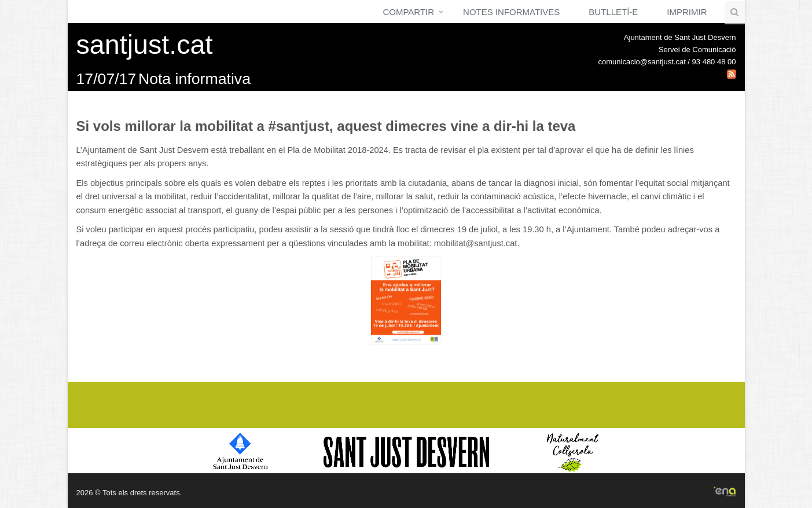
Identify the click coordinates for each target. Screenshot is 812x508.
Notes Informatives (511, 12)
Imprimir (687, 12)
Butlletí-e (613, 12)
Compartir (408, 12)
